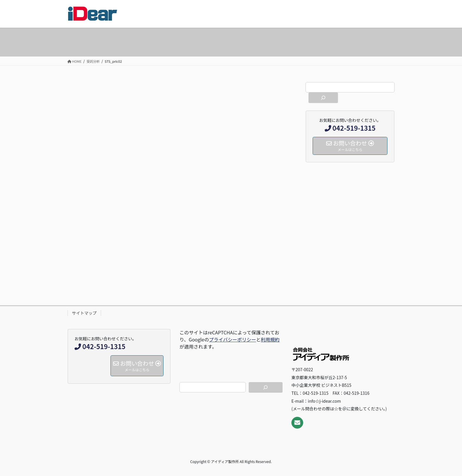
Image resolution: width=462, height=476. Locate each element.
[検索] (323, 98)
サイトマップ (84, 313)
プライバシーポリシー (232, 339)
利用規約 (270, 339)
